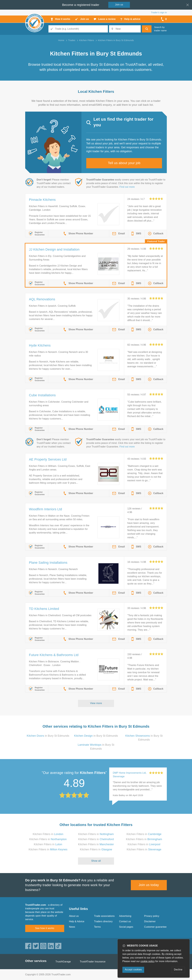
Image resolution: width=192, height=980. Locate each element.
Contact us (125, 921)
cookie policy (148, 961)
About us (74, 916)
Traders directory (103, 921)
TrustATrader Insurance (93, 962)
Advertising (125, 916)
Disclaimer (150, 921)
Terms (97, 927)
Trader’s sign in (159, 12)
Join (119, 5)
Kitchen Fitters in (48, 834)
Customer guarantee (155, 927)
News (72, 927)
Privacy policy (152, 916)
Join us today (149, 885)
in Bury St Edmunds (48, 736)
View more (96, 703)
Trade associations (104, 916)
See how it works (45, 928)
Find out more (127, 187)
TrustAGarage (63, 962)
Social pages (126, 927)
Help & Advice (77, 921)
